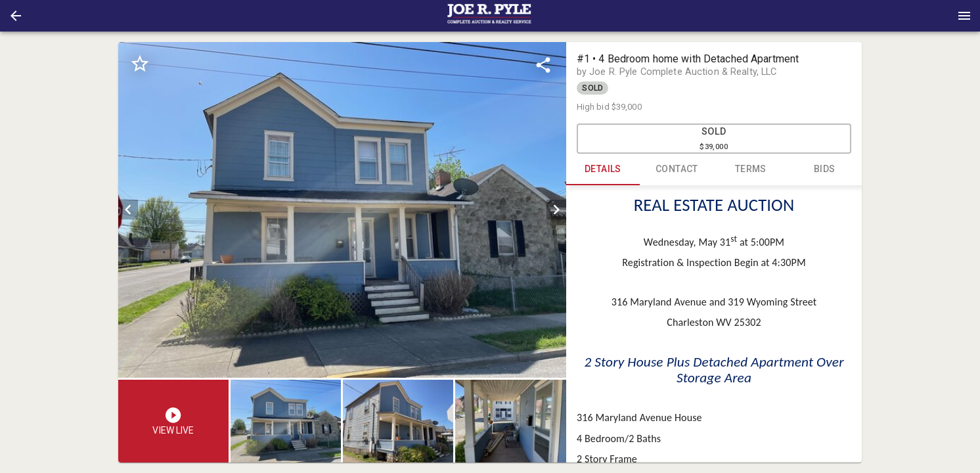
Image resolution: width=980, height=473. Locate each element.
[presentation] (490, 16)
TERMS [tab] (751, 169)
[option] (342, 210)
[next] (556, 210)
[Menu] (964, 16)
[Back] (16, 16)
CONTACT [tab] (677, 169)
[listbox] (342, 210)
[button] (16, 16)
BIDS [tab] (825, 169)
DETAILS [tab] (603, 169)
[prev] (128, 210)
